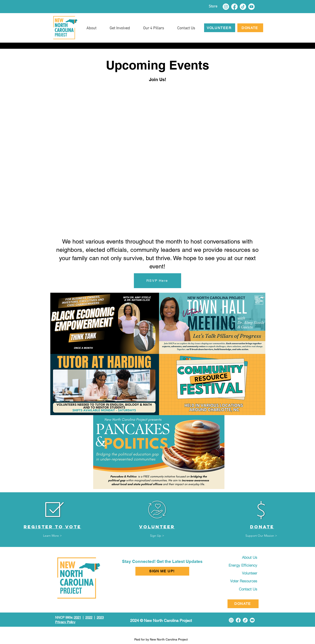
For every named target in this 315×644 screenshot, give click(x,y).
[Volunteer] (244, 573)
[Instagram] (226, 7)
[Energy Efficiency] (240, 565)
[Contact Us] (244, 589)
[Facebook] (234, 7)
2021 (77, 617)
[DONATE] (250, 28)
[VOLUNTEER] (220, 28)
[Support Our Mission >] (261, 536)
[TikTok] (243, 7)
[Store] (213, 7)
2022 (89, 617)
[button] (120, 26)
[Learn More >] (52, 536)
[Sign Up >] (157, 536)
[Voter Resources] (241, 581)
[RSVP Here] (157, 281)
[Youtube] (251, 7)
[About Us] (244, 557)
